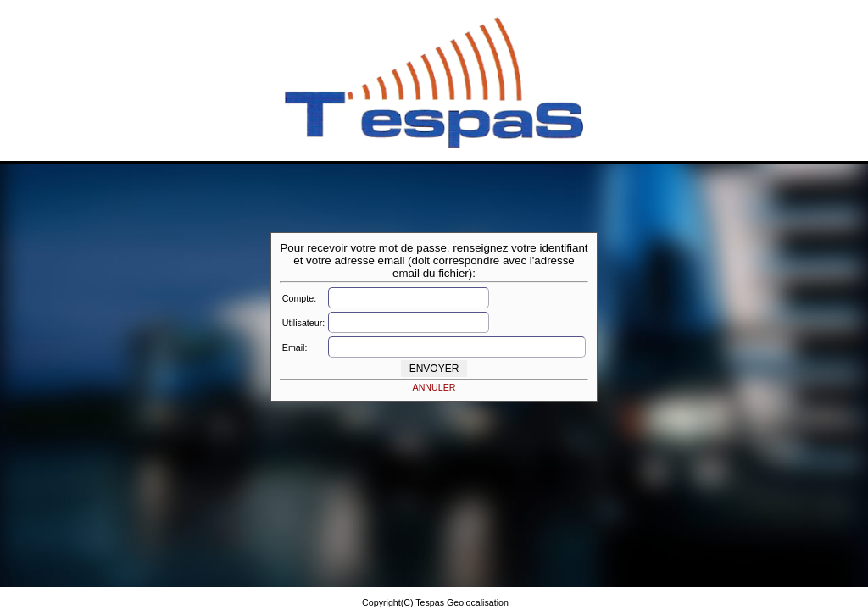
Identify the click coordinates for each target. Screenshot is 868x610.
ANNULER (434, 387)
